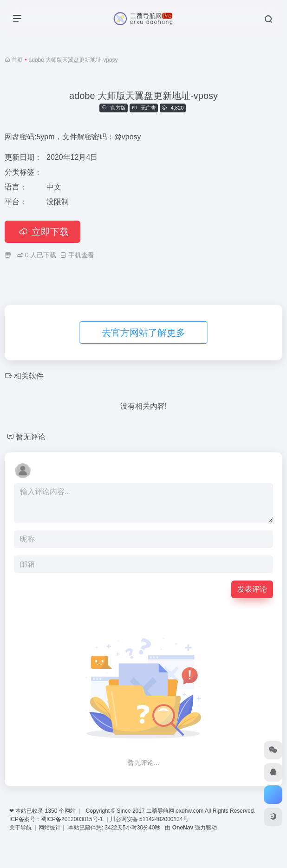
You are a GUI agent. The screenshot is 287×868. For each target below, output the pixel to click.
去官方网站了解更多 (143, 353)
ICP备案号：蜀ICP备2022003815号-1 (56, 840)
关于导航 (21, 848)
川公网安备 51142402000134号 (149, 840)
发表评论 (252, 610)
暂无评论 (31, 457)
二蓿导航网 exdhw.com (175, 831)
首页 (17, 60)
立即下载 (42, 252)
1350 (51, 831)
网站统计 (50, 848)
